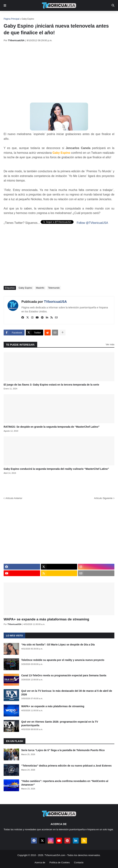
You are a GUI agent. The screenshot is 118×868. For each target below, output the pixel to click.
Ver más (110, 344)
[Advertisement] (61, 72)
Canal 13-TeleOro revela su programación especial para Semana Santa (64, 675)
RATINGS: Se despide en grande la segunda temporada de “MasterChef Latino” (52, 427)
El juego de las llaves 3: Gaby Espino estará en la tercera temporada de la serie (51, 385)
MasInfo (40, 288)
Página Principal (12, 19)
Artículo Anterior (14, 498)
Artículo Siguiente (103, 498)
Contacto (79, 862)
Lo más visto (14, 636)
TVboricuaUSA (55, 302)
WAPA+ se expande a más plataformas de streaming (46, 619)
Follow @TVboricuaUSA (92, 223)
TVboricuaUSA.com (55, 855)
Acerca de (40, 862)
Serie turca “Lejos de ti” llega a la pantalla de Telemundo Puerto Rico (63, 750)
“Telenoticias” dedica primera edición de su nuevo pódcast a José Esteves (66, 766)
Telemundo (54, 288)
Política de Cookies (60, 862)
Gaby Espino (28, 19)
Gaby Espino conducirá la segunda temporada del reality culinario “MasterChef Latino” (56, 469)
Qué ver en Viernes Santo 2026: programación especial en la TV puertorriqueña (60, 724)
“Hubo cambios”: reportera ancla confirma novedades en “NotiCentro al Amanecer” (65, 783)
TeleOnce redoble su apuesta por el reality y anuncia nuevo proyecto (63, 660)
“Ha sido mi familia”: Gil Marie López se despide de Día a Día (58, 645)
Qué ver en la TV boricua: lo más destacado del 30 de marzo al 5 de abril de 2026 (67, 693)
